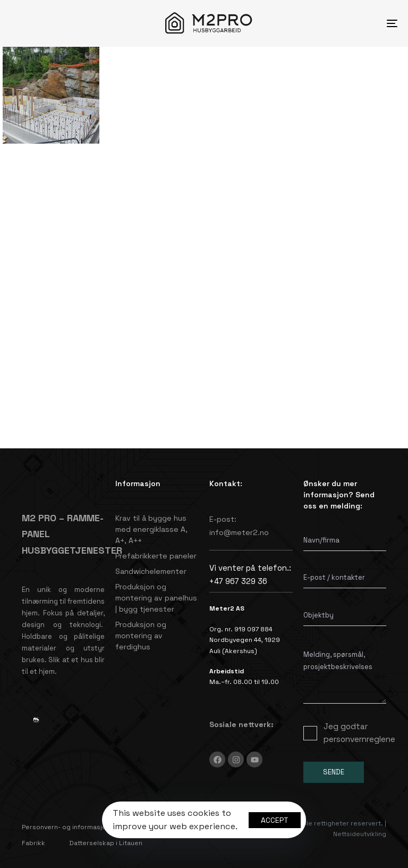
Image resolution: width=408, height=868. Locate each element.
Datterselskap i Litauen (106, 843)
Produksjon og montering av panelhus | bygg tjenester (156, 598)
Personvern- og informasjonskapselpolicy (88, 827)
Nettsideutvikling (360, 834)
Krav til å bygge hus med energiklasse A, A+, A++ (151, 529)
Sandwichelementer (151, 571)
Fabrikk (33, 843)
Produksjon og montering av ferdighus (141, 636)
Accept (275, 820)
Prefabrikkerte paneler (156, 556)
